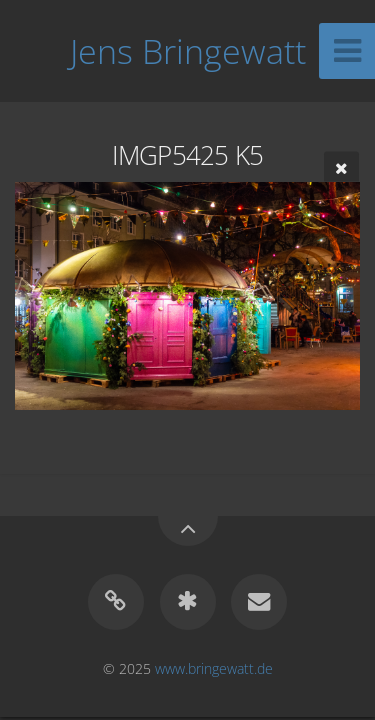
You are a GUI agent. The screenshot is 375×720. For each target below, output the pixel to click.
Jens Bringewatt (188, 51)
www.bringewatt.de (214, 668)
